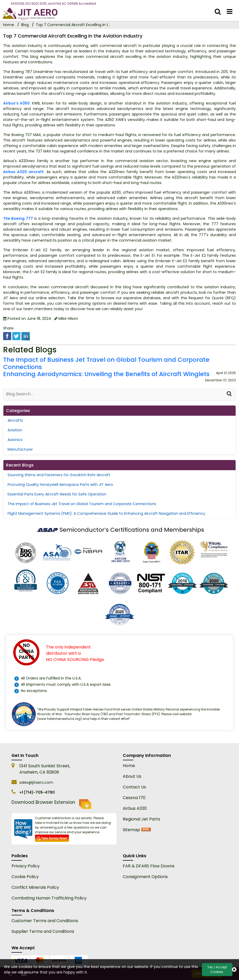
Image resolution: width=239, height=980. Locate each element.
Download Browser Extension (51, 804)
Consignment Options (145, 877)
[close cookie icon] (234, 970)
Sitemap (131, 830)
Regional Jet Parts (141, 819)
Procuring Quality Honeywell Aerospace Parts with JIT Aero (60, 485)
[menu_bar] (230, 12)
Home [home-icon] (9, 25)
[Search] (229, 394)
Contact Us (134, 787)
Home (129, 766)
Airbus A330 (135, 808)
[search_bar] (218, 12)
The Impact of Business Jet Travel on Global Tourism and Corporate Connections (106, 364)
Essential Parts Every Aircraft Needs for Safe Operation (57, 494)
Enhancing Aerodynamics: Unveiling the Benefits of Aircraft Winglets (106, 374)
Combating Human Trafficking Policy (49, 898)
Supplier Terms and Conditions (43, 931)
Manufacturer (20, 449)
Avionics (15, 440)
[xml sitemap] (146, 830)
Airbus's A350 (16, 103)
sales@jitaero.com (36, 782)
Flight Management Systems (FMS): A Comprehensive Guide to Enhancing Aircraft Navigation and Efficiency (106, 513)
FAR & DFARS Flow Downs (149, 866)
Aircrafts (15, 420)
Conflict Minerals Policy (35, 887)
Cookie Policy (25, 877)
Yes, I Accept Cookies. (217, 969)
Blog (25, 25)
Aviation (15, 430)
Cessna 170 (134, 798)
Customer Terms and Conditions (45, 921)
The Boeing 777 (18, 218)
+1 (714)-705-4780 (37, 792)
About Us (132, 776)
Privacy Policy (26, 866)
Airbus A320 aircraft (23, 172)
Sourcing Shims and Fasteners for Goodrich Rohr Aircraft (59, 475)
